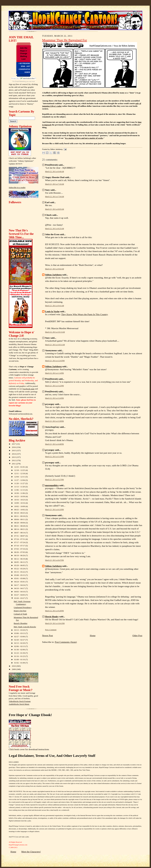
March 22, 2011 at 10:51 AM (55, 345)
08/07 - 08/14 (20, 533)
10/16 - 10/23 (20, 500)
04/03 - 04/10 (20, 592)
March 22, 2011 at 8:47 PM (54, 560)
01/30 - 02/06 (20, 650)
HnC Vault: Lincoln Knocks (25, 627)
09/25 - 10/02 (20, 510)
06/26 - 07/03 (20, 552)
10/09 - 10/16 (20, 503)
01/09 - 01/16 (20, 659)
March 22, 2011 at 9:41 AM (55, 306)
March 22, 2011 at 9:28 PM (54, 611)
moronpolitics (52, 485)
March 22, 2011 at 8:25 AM (55, 229)
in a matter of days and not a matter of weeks (84, 138)
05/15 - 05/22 (20, 572)
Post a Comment (51, 630)
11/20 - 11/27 (20, 483)
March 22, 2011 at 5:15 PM (54, 457)
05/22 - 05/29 (20, 569)
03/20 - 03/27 (20, 598)
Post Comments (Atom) (66, 642)
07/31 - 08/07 (20, 536)
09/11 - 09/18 (20, 516)
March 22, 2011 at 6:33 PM (54, 510)
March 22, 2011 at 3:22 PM (54, 386)
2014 (14, 454)
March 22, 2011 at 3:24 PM (54, 398)
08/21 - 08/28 (20, 526)
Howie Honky (52, 616)
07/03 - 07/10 (20, 549)
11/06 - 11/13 (20, 490)
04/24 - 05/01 (20, 582)
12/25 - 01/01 (20, 467)
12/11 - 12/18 (20, 473)
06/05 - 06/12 (20, 562)
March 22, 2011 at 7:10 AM (55, 184)
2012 (14, 460)
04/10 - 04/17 (20, 588)
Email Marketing (20, 81)
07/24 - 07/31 (20, 539)
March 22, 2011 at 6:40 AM (55, 172)
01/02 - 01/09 (20, 663)
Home (93, 635)
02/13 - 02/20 (20, 643)
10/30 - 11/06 (20, 493)
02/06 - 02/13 (20, 646)
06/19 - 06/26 (20, 555)
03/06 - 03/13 (20, 633)
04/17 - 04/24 (20, 585)
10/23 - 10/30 (20, 496)
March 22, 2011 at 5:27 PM (54, 480)
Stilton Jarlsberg (53, 275)
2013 (14, 457)
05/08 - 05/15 (20, 575)
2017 (14, 444)
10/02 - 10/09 (20, 506)
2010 (14, 666)
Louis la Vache (52, 311)
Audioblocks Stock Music (19, 704)
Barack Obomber (21, 623)
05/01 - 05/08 (20, 578)
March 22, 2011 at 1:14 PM (54, 373)
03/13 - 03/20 (20, 630)
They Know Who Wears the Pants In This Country (84, 314)
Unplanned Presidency (23, 607)
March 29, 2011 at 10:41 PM (55, 623)
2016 (14, 447)
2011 (14, 464)
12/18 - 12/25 (20, 470)
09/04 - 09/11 (20, 519)
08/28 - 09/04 (20, 523)
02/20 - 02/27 (20, 640)
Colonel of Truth (20, 614)
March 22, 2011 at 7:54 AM (55, 197)
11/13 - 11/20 (20, 487)
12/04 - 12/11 (20, 477)
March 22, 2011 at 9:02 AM (55, 269)
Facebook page (29, 389)
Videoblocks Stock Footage (20, 701)
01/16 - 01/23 (20, 656)
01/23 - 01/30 (20, 653)
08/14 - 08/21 (20, 529)
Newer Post (47, 635)
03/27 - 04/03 (20, 595)
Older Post (137, 635)
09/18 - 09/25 (20, 513)
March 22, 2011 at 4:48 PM (54, 444)
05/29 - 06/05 (20, 565)
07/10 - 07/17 (20, 546)
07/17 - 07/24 (20, 542)
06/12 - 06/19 (20, 559)
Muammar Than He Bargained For (65, 40)
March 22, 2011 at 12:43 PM (55, 361)
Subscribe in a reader (17, 187)
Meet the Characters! (31, 852)
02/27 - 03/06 (20, 637)
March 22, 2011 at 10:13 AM (55, 332)
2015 (14, 450)
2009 (14, 669)
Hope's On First (20, 611)
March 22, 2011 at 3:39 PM (54, 421)
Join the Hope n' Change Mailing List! (24, 54)
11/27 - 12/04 (20, 480)
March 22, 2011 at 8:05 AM (55, 209)
